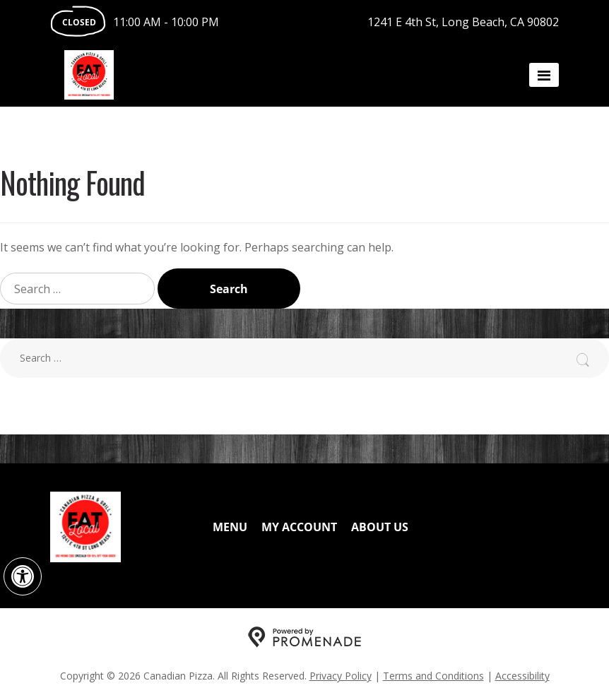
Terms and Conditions (433, 676)
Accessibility (522, 676)
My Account (299, 527)
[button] (23, 576)
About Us (380, 527)
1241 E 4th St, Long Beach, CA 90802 (463, 22)
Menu (230, 527)
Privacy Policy (341, 676)
